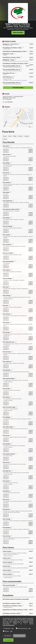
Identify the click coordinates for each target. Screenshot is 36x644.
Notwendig (7, 628)
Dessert (5, 139)
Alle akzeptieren (8, 640)
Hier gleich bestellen (18, 88)
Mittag (5, 136)
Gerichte (20, 136)
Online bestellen (18, 33)
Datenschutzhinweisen (9, 625)
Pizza (15, 136)
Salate (10, 136)
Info (12, 628)
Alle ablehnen (8, 636)
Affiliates (7, 631)
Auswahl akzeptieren (19, 636)
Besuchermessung (22, 628)
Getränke (27, 136)
